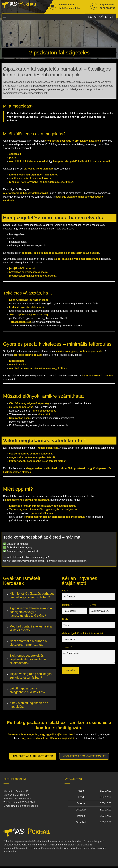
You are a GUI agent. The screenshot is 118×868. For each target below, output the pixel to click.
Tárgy (65, 620)
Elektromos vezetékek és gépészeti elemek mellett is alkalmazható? (28, 660)
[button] (4, 17)
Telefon (66, 606)
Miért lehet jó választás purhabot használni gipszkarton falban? (32, 596)
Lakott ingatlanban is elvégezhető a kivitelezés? (27, 691)
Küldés (70, 671)
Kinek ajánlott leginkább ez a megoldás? (29, 706)
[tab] (30, 596)
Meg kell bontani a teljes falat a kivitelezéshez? (31, 629)
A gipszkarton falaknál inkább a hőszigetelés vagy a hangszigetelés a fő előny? (31, 613)
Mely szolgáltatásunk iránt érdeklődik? (83, 634)
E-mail (93, 606)
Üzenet (66, 648)
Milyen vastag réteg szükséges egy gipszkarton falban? (30, 676)
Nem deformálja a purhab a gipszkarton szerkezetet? (28, 644)
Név (64, 591)
